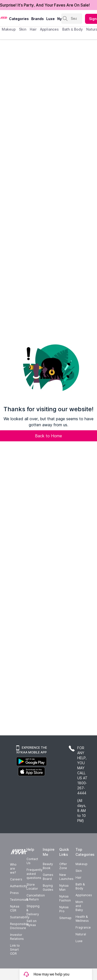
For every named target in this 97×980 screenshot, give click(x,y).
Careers (16, 879)
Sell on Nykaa (31, 923)
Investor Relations (17, 937)
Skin (79, 871)
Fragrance (83, 927)
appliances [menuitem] (49, 29)
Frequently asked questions (34, 874)
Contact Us (32, 861)
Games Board (48, 877)
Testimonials (19, 900)
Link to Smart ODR (15, 950)
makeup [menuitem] (9, 29)
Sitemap (65, 918)
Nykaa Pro (64, 909)
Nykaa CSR (15, 908)
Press (14, 893)
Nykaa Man (64, 888)
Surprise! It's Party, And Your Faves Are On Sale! (45, 5)
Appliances (84, 895)
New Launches (66, 877)
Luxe (79, 941)
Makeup (81, 864)
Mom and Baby (79, 906)
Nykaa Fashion (65, 898)
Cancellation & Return (36, 897)
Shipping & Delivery (33, 910)
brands (37, 19)
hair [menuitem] (33, 29)
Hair (78, 878)
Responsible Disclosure (19, 926)
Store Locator (32, 887)
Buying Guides (48, 888)
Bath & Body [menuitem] (72, 29)
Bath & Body (80, 886)
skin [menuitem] (23, 29)
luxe (50, 19)
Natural (81, 934)
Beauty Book (48, 866)
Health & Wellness (82, 919)
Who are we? (13, 868)
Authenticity (19, 886)
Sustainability (20, 917)
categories (19, 19)
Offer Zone (63, 866)
